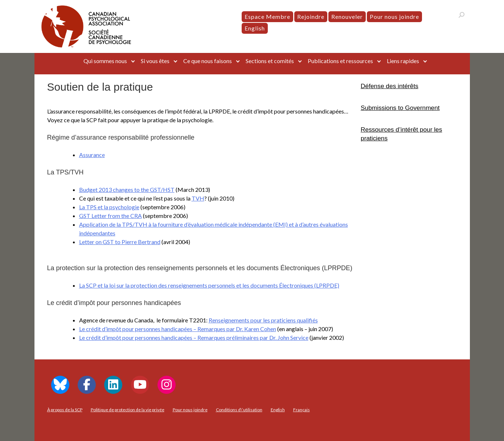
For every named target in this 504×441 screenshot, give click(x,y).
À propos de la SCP (65, 410)
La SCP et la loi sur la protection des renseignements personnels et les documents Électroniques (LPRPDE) (209, 285)
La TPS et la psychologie (109, 207)
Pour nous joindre (394, 17)
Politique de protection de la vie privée (128, 410)
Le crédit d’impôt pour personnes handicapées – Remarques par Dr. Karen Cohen (178, 329)
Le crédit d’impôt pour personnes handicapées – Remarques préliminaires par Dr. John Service (194, 337)
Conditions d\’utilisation (239, 410)
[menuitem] (255, 28)
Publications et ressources (340, 61)
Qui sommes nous (105, 61)
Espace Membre (267, 17)
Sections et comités (270, 61)
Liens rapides (403, 61)
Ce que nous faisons (208, 61)
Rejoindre (311, 17)
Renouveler (347, 17)
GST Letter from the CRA (110, 216)
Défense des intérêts (390, 86)
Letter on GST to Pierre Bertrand (120, 242)
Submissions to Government (400, 108)
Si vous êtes (155, 61)
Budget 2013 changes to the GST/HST (127, 189)
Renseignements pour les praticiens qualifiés (263, 320)
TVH (198, 198)
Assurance (92, 155)
